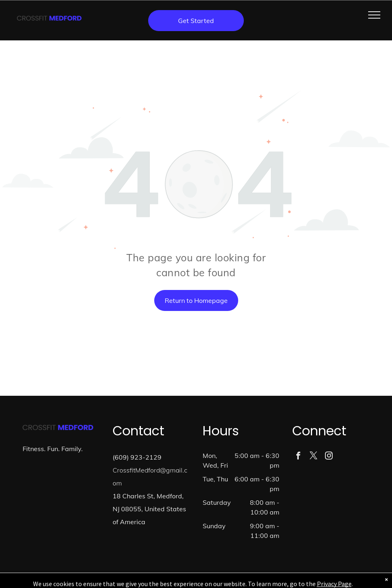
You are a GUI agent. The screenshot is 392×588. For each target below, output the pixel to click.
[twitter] (313, 457)
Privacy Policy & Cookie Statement (169, 580)
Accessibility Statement (236, 580)
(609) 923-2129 (137, 457)
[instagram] (329, 457)
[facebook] (298, 457)
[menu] (374, 15)
